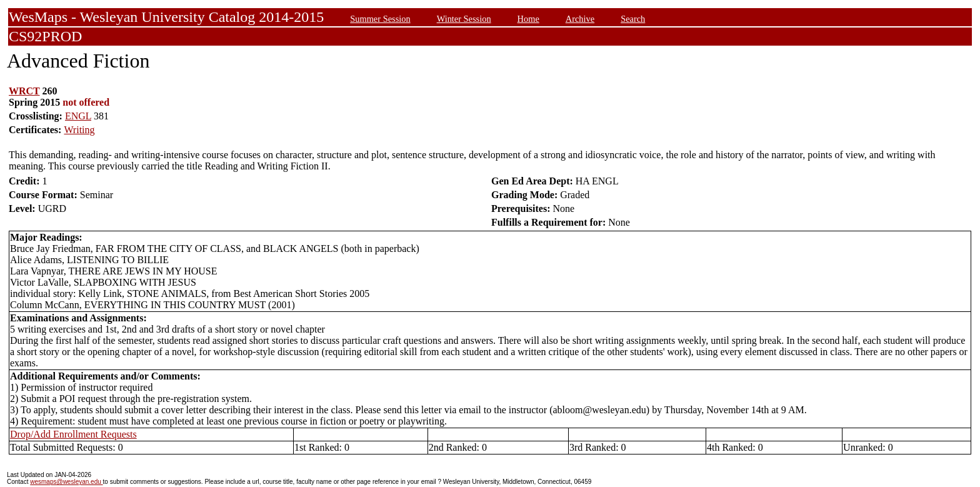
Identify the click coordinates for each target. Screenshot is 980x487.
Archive (580, 19)
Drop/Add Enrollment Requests (73, 434)
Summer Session (380, 19)
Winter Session (464, 19)
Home (528, 19)
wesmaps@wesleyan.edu (66, 482)
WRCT (24, 91)
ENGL (78, 116)
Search (633, 19)
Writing (79, 130)
